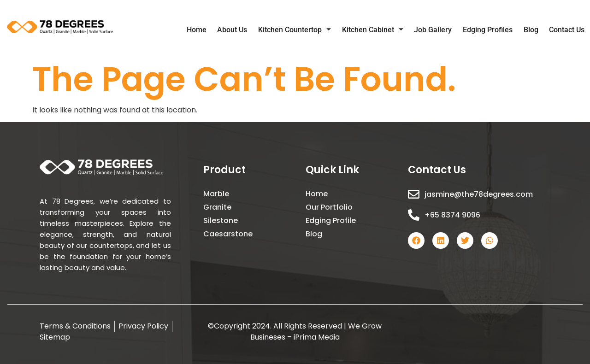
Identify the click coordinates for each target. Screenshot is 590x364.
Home (209, 31)
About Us (243, 31)
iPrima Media (317, 337)
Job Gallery (439, 31)
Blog (533, 31)
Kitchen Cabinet (380, 31)
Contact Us (568, 31)
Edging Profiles (492, 31)
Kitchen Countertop (304, 31)
